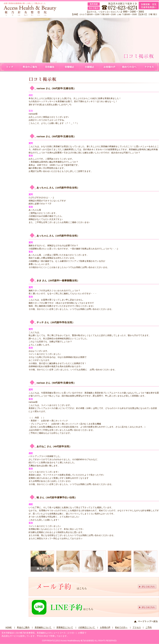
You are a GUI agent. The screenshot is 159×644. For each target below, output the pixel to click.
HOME (10, 67)
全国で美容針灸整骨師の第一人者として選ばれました (25, 3)
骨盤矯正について (70, 67)
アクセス (149, 67)
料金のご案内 (30, 67)
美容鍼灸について (50, 67)
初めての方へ (129, 67)
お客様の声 (109, 67)
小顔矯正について (89, 67)
